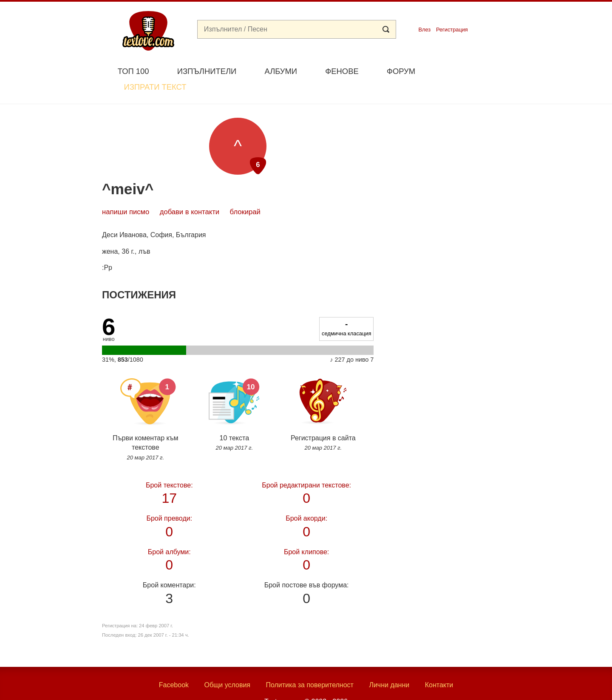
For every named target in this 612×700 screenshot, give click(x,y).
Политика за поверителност (310, 665)
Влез (424, 30)
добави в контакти (190, 192)
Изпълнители (207, 71)
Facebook (174, 665)
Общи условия (227, 665)
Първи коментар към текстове (145, 395)
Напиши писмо (126, 192)
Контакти (439, 665)
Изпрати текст (469, 70)
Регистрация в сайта (323, 390)
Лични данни (389, 665)
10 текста (234, 390)
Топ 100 (133, 71)
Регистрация (452, 30)
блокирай (245, 192)
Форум (401, 71)
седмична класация (346, 308)
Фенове (342, 71)
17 (169, 472)
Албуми (281, 71)
